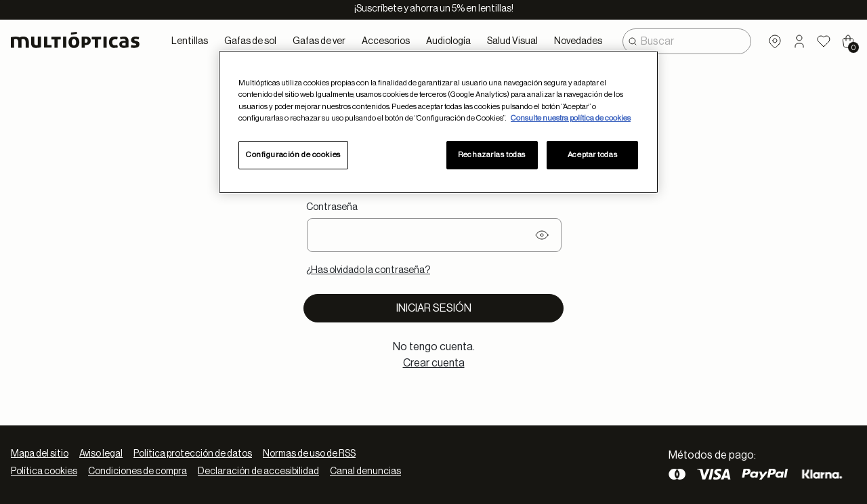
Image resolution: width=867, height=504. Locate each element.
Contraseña (332, 207)
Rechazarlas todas (492, 155)
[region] (438, 122)
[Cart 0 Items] (848, 41)
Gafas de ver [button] (319, 41)
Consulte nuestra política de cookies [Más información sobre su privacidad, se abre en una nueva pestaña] (571, 118)
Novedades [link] (578, 41)
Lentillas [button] (190, 41)
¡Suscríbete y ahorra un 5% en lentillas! (434, 9)
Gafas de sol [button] (250, 41)
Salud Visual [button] (512, 41)
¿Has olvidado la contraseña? (368, 270)
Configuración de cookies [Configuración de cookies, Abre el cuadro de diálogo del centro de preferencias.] (293, 155)
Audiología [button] (448, 41)
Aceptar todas (592, 155)
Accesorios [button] (386, 41)
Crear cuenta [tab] (434, 363)
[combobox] (687, 41)
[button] (799, 41)
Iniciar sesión (434, 308)
